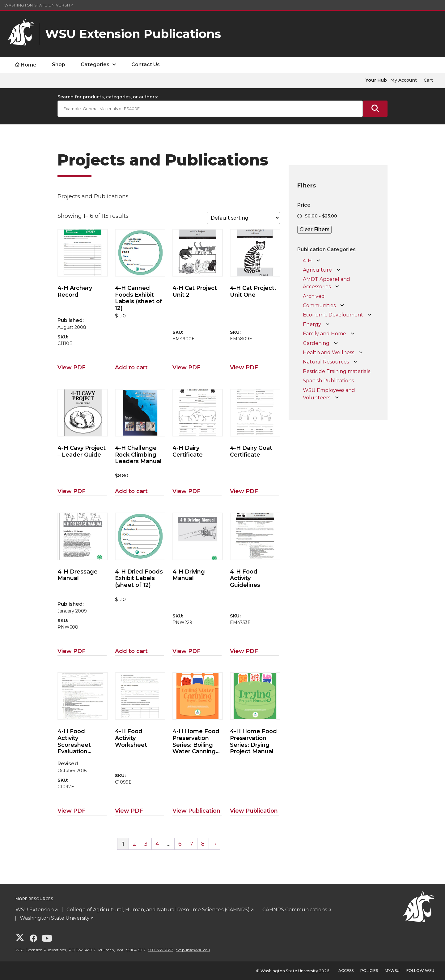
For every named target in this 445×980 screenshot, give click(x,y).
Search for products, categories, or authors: (108, 97)
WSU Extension (35, 910)
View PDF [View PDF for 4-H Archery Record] (72, 367)
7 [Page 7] (191, 844)
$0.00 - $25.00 (321, 216)
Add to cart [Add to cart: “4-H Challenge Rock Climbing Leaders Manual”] (131, 491)
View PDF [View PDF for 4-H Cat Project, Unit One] (244, 367)
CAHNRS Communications (295, 910)
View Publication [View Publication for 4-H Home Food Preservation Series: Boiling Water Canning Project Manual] (196, 811)
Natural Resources (326, 362)
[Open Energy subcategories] (328, 325)
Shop (59, 64)
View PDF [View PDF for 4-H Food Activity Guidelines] (244, 651)
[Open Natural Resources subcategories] (355, 362)
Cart (428, 80)
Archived (314, 296)
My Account (404, 80)
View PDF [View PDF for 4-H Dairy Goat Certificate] (244, 491)
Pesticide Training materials (337, 371)
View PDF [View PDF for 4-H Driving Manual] (186, 651)
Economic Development (333, 315)
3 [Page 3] (146, 844)
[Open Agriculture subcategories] (338, 270)
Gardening (316, 343)
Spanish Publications (328, 381)
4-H (307, 261)
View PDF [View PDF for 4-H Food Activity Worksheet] (129, 811)
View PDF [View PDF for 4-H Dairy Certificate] (186, 491)
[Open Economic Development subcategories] (370, 315)
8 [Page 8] (203, 844)
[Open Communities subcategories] (342, 306)
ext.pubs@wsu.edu (193, 950)
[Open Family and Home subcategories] (353, 334)
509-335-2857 (161, 950)
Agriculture (317, 270)
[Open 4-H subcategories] (318, 261)
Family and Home (324, 334)
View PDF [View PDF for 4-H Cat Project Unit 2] (186, 367)
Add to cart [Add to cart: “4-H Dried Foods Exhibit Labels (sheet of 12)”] (131, 651)
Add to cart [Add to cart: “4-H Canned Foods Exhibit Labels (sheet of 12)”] (131, 367)
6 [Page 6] (180, 844)
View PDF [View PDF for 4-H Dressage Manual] (72, 651)
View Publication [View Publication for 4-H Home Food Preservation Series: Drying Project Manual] (254, 811)
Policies (369, 971)
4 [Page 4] (157, 844)
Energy (312, 324)
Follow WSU (420, 971)
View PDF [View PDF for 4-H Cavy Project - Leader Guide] (72, 491)
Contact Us (146, 64)
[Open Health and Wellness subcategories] (361, 353)
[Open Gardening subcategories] (336, 343)
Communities (319, 305)
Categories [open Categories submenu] (95, 64)
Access (346, 971)
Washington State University (39, 5)
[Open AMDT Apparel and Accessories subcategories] (337, 287)
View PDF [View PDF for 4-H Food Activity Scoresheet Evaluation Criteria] (72, 811)
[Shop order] (243, 218)
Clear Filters (314, 229)
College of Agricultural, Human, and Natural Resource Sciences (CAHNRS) (158, 910)
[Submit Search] (375, 109)
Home (29, 65)
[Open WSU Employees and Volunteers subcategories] (337, 398)
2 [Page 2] (134, 844)
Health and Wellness (328, 352)
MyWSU (392, 971)
